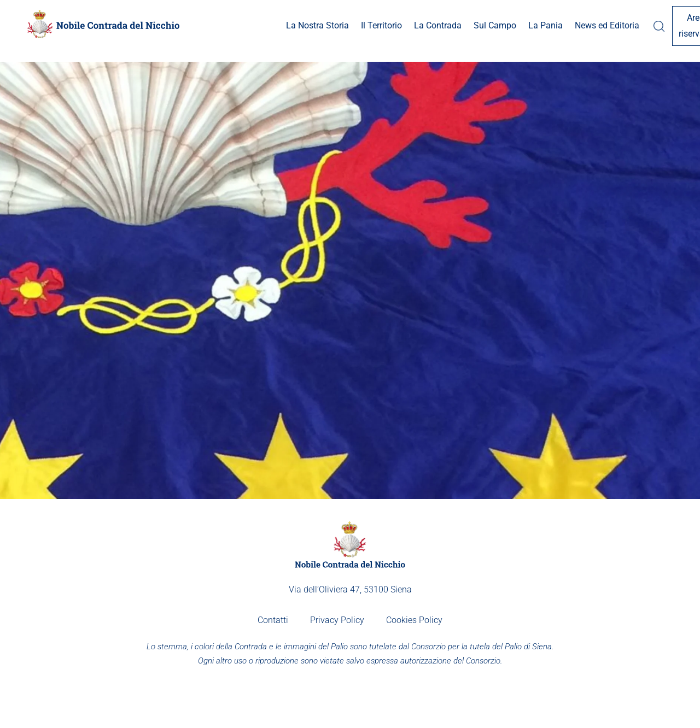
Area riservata (640, 25)
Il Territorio (316, 25)
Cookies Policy (414, 620)
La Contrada (373, 25)
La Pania (480, 25)
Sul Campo (430, 25)
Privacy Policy (337, 620)
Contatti (273, 620)
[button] (252, 26)
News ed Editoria (542, 25)
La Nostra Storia (252, 25)
